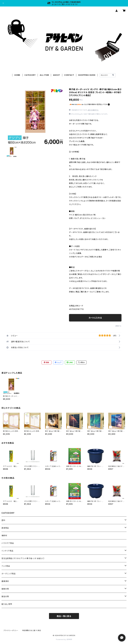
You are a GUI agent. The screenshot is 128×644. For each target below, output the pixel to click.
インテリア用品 (7, 551)
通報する (118, 326)
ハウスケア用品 (8, 543)
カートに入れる (95, 318)
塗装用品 (5, 528)
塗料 (3, 520)
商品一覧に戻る (64, 616)
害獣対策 (5, 589)
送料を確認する (93, 110)
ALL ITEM (44, 75)
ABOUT (56, 75)
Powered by (64, 639)
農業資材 (5, 581)
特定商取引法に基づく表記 (32, 630)
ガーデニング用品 (8, 574)
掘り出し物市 (7, 604)
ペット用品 (6, 566)
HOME (17, 75)
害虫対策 (5, 596)
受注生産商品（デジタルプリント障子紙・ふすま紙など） (23, 558)
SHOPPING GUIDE (87, 75)
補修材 (4, 535)
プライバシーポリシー (11, 630)
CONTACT (69, 75)
